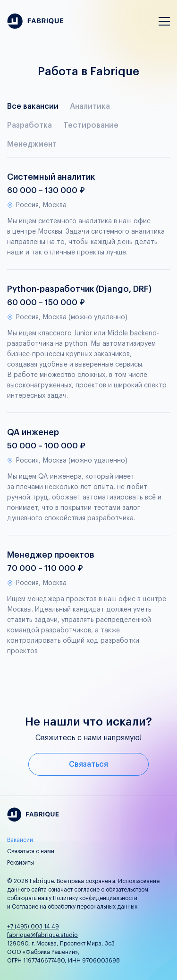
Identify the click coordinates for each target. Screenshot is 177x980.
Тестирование (91, 125)
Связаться (88, 764)
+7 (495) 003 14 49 (33, 927)
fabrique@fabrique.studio (42, 935)
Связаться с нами (31, 851)
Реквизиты (21, 863)
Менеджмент (32, 144)
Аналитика (90, 106)
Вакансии (20, 840)
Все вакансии (33, 106)
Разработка (29, 125)
